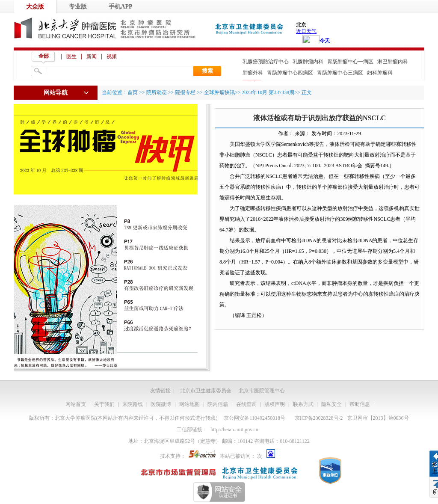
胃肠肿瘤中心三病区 (340, 73)
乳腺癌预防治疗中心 (266, 62)
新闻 (92, 56)
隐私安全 (331, 404)
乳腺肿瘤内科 (308, 62)
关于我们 (104, 404)
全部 (44, 56)
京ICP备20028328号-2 (319, 418)
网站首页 (76, 404)
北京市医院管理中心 (262, 391)
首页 (133, 92)
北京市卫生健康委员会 (206, 391)
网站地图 (189, 404)
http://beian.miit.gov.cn (234, 430)
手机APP (120, 7)
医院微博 (161, 404)
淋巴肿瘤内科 (393, 62)
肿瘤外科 (253, 73)
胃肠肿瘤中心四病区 (290, 73)
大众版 (35, 7)
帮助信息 (360, 404)
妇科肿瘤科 (380, 73)
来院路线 (133, 404)
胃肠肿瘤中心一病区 (350, 62)
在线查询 (246, 404)
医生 (71, 56)
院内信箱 (218, 404)
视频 (112, 56)
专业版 (78, 7)
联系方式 (303, 404)
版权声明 (275, 404)
